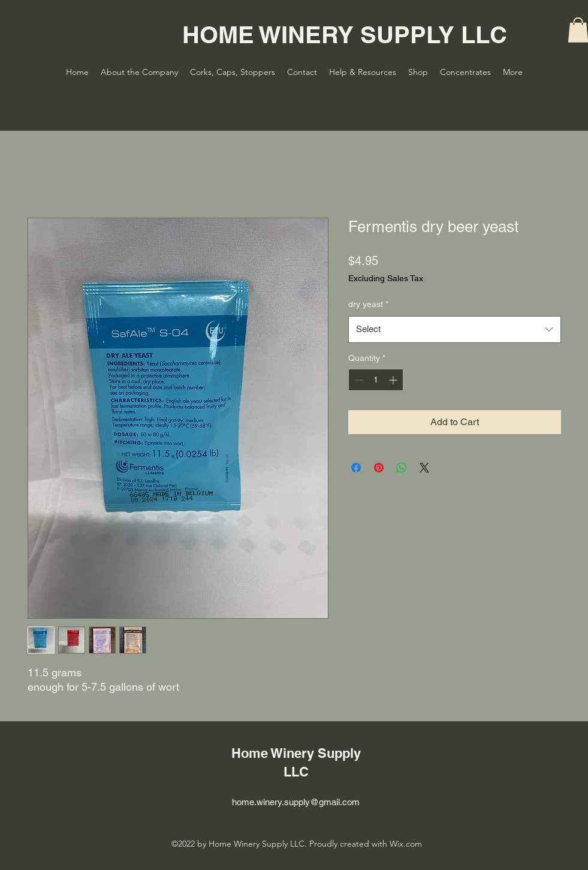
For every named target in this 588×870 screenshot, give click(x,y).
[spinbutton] (376, 380)
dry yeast (368, 304)
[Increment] (394, 380)
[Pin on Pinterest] (379, 468)
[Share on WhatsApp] (402, 468)
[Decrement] (358, 380)
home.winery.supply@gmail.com (296, 802)
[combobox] (455, 329)
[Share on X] (424, 468)
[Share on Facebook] (356, 468)
